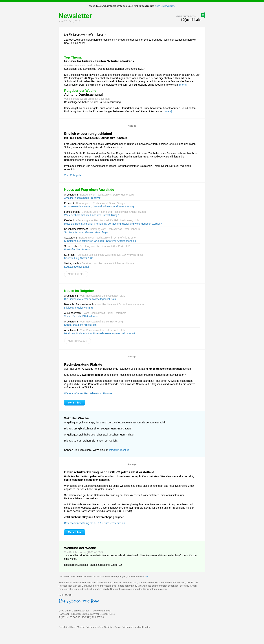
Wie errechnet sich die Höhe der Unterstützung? (92, 215)
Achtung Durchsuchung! (84, 95)
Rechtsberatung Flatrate (83, 365)
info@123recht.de (119, 450)
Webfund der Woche (80, 548)
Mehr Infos (75, 403)
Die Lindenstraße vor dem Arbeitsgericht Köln (90, 299)
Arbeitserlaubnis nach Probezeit (82, 198)
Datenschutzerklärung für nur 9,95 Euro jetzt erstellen (95, 523)
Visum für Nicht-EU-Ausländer (81, 316)
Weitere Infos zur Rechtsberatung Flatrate (88, 393)
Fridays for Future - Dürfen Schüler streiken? (99, 61)
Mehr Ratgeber (78, 341)
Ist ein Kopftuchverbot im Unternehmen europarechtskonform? (100, 333)
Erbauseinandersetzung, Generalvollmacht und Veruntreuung (99, 206)
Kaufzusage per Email (77, 267)
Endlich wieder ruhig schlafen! (88, 134)
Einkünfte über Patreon (77, 249)
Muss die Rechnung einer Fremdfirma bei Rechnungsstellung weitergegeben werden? (113, 224)
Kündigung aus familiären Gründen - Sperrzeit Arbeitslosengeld (100, 241)
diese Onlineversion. (165, 6)
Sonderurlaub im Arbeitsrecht (81, 325)
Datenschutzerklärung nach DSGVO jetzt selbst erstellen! (109, 472)
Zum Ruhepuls (73, 175)
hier (147, 576)
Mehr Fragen (76, 274)
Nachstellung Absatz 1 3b (79, 258)
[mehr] (183, 85)
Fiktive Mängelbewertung (78, 308)
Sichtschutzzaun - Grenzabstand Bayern (87, 232)
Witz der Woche (76, 418)
